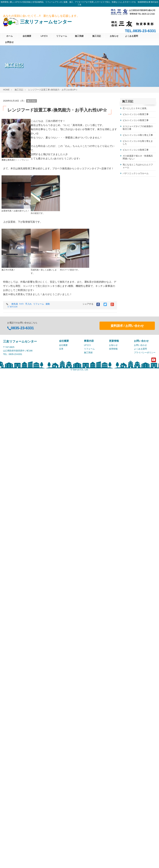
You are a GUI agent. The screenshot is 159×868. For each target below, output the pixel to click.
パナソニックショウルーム (136, 173)
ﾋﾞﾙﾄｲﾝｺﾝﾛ (13, 307)
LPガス (44, 36)
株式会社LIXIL (130, 767)
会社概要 (27, 36)
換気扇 (15, 304)
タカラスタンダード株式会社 (137, 773)
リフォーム (62, 36)
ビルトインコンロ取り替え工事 (138, 135)
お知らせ (114, 36)
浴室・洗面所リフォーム (135, 724)
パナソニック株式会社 (133, 791)
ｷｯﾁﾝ (22, 304)
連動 (48, 304)
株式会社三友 (129, 797)
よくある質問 (131, 36)
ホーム (10, 36)
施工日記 (97, 36)
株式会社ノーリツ (131, 749)
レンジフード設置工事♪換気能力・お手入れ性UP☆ (53, 90)
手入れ (28, 304)
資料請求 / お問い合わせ (127, 814)
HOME (6, 90)
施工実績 (79, 36)
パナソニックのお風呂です (136, 672)
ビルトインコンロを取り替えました (138, 142)
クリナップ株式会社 (132, 785)
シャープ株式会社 (131, 755)
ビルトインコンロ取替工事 (136, 114)
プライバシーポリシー (145, 841)
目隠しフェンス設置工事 (135, 239)
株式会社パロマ (130, 743)
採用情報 (113, 837)
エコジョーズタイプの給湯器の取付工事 (138, 128)
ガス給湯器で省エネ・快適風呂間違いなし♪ (138, 157)
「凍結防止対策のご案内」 (136, 406)
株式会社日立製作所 (132, 761)
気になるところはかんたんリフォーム (138, 166)
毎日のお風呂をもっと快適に (137, 454)
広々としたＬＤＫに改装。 (136, 108)
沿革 (61, 837)
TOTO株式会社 (130, 779)
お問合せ (9, 42)
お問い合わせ (140, 834)
